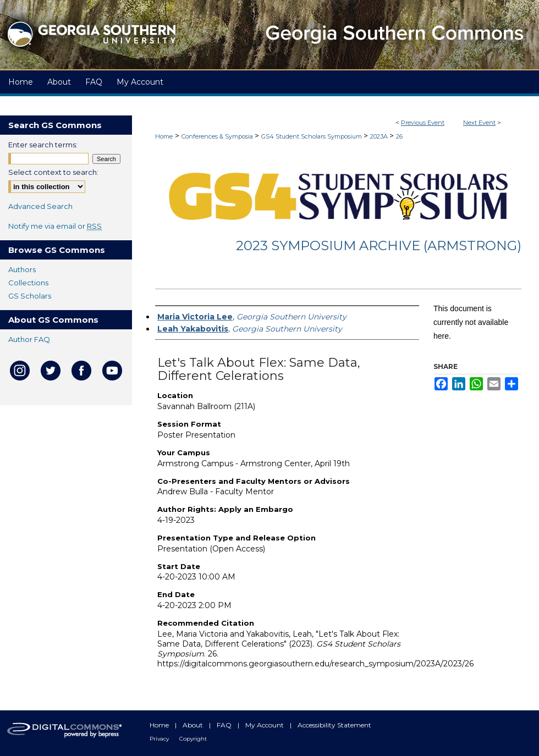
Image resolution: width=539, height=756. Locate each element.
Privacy (160, 739)
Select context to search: (53, 172)
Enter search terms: (43, 145)
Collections (28, 283)
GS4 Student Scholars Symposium (312, 136)
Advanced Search (40, 206)
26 (399, 136)
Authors (22, 269)
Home (164, 136)
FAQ (225, 725)
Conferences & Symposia (218, 136)
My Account (265, 725)
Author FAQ (29, 339)
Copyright (193, 739)
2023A (380, 136)
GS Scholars (30, 296)
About (194, 725)
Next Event (479, 123)
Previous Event (423, 123)
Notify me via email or (55, 226)
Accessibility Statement (334, 725)
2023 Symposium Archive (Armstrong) (379, 245)
